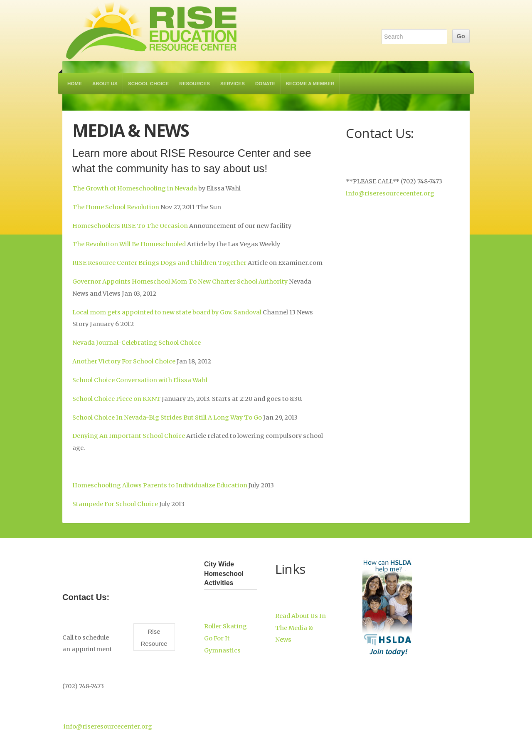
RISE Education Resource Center (152, 30)
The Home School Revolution (116, 207)
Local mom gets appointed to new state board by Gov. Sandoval (167, 312)
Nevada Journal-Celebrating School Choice (137, 343)
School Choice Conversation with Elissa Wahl (140, 380)
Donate (265, 84)
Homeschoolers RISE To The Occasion (130, 226)
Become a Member (310, 84)
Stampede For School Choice (116, 504)
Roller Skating (225, 626)
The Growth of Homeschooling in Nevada (135, 188)
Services (233, 84)
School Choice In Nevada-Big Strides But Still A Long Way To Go (168, 418)
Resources (195, 84)
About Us (105, 84)
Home (75, 84)
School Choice (148, 84)
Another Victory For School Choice (124, 361)
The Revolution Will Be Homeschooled (129, 244)
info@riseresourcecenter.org (390, 193)
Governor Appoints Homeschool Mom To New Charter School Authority (181, 282)
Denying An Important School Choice (129, 436)
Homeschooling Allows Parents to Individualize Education (160, 485)
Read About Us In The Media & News (300, 628)
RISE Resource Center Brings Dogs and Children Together (159, 263)
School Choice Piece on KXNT (116, 399)
